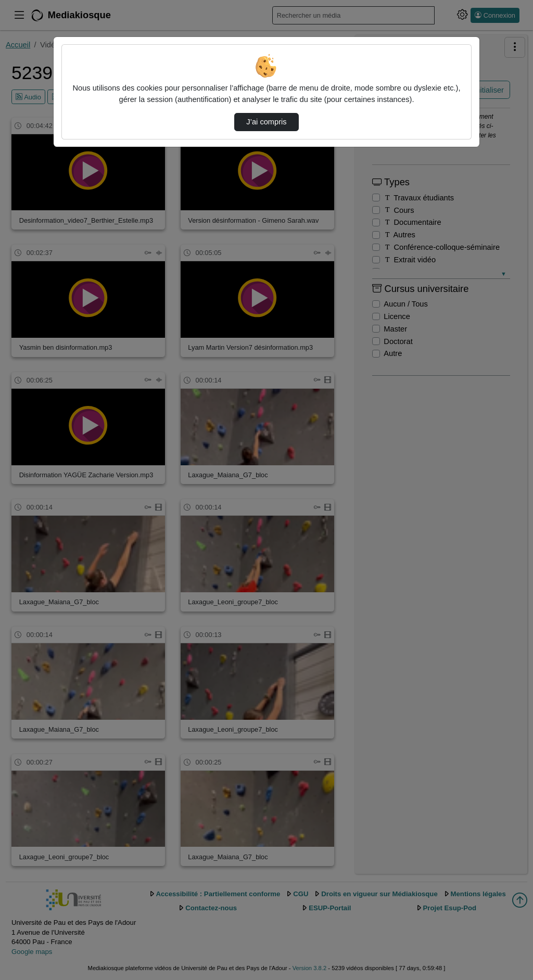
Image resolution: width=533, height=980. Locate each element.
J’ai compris (266, 122)
